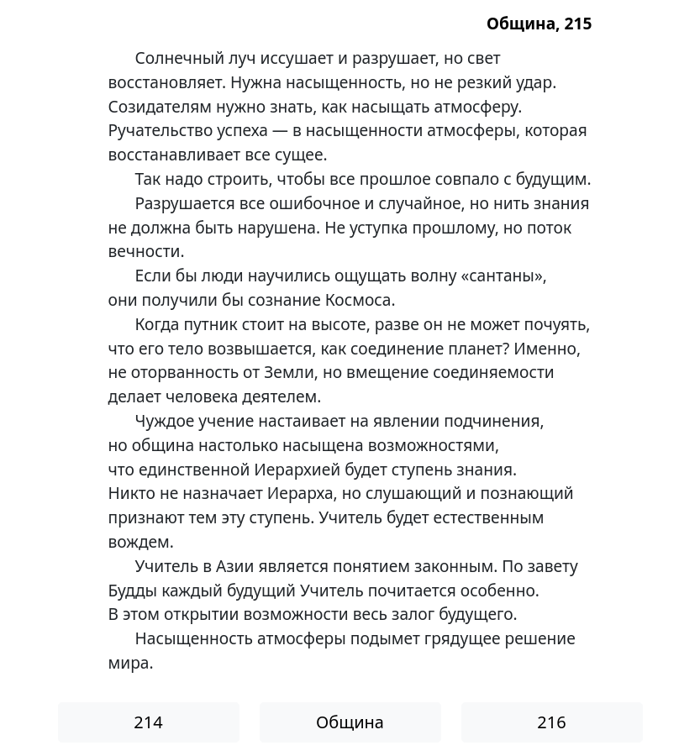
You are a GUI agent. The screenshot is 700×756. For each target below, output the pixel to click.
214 (148, 722)
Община (350, 722)
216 (551, 722)
